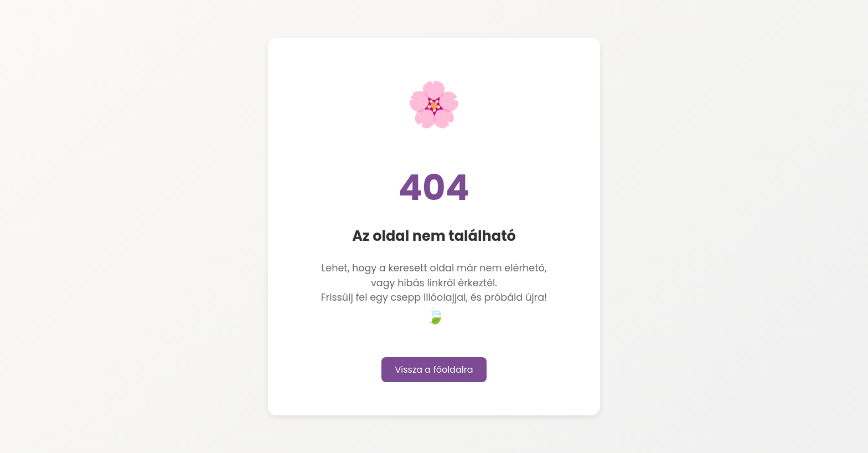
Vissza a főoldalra (434, 370)
